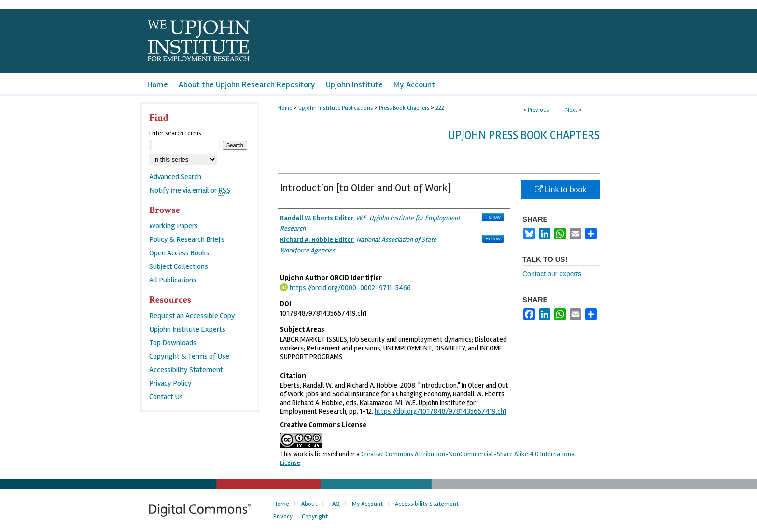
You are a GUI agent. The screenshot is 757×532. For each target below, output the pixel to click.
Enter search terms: (176, 133)
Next (571, 110)
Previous (538, 110)
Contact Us (166, 397)
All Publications (173, 280)
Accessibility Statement (186, 370)
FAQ (335, 504)
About (309, 504)
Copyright (315, 517)
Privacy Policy (170, 383)
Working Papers (174, 226)
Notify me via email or (190, 190)
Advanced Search (175, 177)
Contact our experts (552, 274)
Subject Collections (179, 266)
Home (285, 108)
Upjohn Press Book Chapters (524, 135)
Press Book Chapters (404, 108)
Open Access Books (179, 253)
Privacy (283, 517)
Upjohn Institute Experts (187, 329)
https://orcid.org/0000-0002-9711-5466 (350, 288)
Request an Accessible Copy (192, 316)
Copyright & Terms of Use (189, 356)
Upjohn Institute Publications (336, 108)
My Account (367, 504)
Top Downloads (173, 343)
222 (440, 108)
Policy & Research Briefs (187, 239)
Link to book (561, 189)
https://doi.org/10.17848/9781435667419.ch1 (441, 411)
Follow (493, 217)
